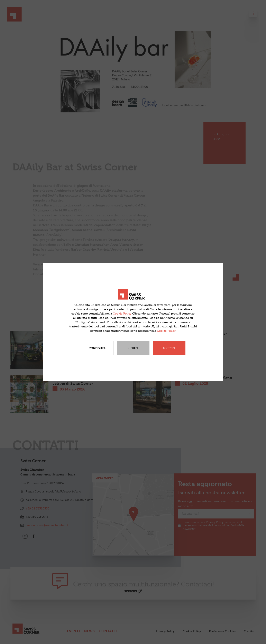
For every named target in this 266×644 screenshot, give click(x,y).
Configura (97, 348)
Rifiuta (133, 348)
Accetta (169, 348)
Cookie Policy (122, 314)
